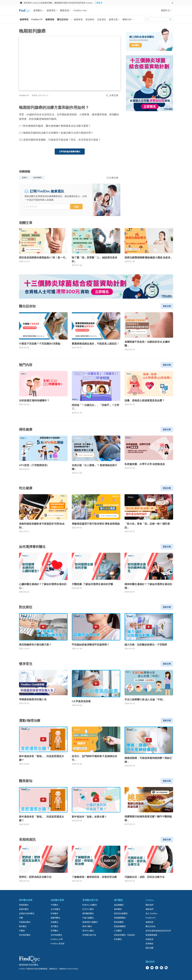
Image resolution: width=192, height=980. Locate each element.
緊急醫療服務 (151, 935)
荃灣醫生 (55, 931)
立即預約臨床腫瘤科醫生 (70, 151)
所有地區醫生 (57, 935)
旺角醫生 (55, 913)
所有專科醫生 (25, 935)
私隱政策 (150, 939)
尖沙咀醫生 (56, 909)
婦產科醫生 (24, 909)
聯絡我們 (150, 909)
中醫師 (22, 931)
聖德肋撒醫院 (120, 926)
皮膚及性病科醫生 (27, 913)
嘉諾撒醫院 (119, 905)
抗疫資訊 (102, 19)
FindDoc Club (80, 10)
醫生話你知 (63, 19)
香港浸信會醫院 (121, 913)
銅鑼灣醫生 (56, 918)
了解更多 (99, 3)
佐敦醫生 (55, 922)
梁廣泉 (24, 178)
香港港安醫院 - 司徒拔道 (124, 935)
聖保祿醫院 (119, 922)
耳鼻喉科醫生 (25, 922)
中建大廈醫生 (88, 918)
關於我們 (150, 905)
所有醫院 (118, 939)
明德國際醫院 (120, 918)
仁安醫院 (118, 931)
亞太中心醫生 (88, 909)
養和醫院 (118, 909)
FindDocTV (37, 19)
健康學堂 (24, 19)
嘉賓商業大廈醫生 (90, 922)
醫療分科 (127, 19)
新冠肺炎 (90, 19)
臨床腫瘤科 (38, 178)
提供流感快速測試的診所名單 (158, 931)
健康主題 (113, 19)
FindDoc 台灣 (57, 939)
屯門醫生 (55, 926)
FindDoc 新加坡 (58, 943)
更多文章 (167, 306)
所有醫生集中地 (89, 935)
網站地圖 (150, 948)
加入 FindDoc (152, 913)
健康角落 (78, 19)
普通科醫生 (24, 905)
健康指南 (50, 19)
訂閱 (76, 207)
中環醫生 (55, 905)
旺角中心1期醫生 (90, 905)
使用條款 (150, 943)
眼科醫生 (23, 926)
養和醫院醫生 (88, 913)
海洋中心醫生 (88, 931)
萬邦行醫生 (87, 926)
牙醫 (21, 918)
